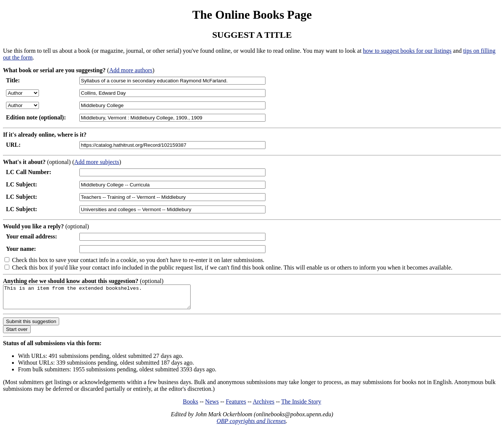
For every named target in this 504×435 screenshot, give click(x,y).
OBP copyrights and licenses (251, 425)
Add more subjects (97, 162)
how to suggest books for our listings (407, 51)
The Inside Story (301, 406)
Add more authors (131, 70)
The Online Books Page (252, 15)
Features (236, 406)
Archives (264, 406)
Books (190, 406)
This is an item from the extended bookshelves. (108, 299)
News (212, 406)
